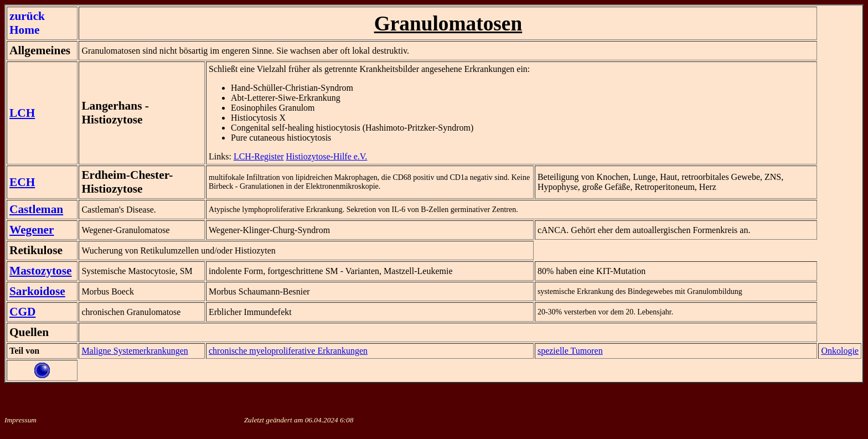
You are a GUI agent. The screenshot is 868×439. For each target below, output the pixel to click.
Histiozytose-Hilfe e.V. (327, 156)
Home (25, 30)
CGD (22, 312)
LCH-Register (259, 156)
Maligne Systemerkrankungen (135, 351)
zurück (27, 16)
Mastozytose (41, 271)
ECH (22, 182)
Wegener (32, 230)
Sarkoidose (37, 291)
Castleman (36, 209)
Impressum (20, 420)
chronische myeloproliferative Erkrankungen (288, 351)
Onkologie (840, 351)
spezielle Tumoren (570, 351)
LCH (22, 113)
